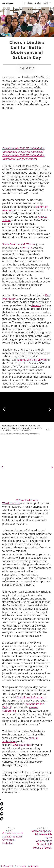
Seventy (36, 305)
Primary (27, 248)
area (16, 745)
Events (31, 9)
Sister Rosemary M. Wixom (19, 244)
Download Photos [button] (28, 500)
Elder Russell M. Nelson (31, 697)
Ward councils (11, 503)
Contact (42, 9)
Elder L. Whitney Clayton (32, 360)
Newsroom (8, 4)
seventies (25, 745)
